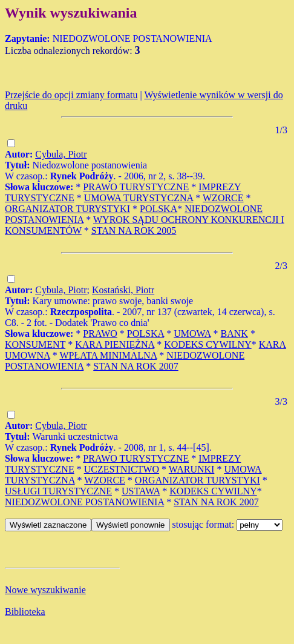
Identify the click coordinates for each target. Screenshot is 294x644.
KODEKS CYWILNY (207, 344)
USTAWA (141, 491)
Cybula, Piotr (61, 154)
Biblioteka (25, 612)
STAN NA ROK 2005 (134, 231)
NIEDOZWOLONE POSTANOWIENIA (84, 502)
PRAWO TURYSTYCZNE (136, 187)
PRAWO (100, 334)
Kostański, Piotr (123, 290)
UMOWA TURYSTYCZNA (139, 198)
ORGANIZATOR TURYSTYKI (67, 209)
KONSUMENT (35, 344)
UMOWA (192, 334)
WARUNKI (192, 469)
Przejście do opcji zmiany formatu (71, 95)
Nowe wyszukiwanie (45, 590)
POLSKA (158, 209)
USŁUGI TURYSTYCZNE (58, 491)
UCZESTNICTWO (122, 469)
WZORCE (223, 198)
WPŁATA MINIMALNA (108, 355)
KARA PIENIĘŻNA (115, 344)
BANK (234, 334)
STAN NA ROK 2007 (136, 366)
